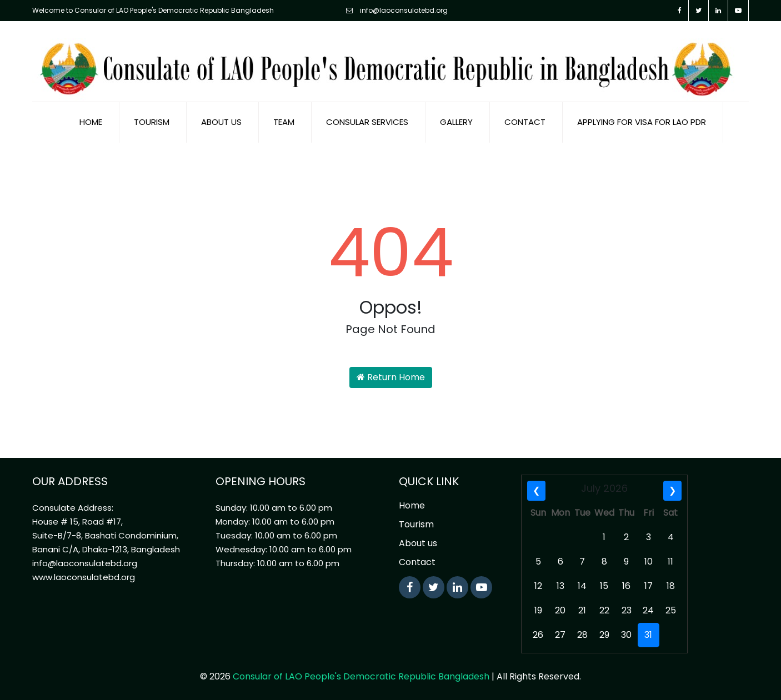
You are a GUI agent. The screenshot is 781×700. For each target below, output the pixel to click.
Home (91, 122)
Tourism (152, 122)
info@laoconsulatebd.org (397, 10)
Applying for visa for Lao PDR (642, 122)
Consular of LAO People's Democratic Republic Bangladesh (361, 676)
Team (284, 122)
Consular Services (367, 122)
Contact (525, 122)
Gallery (456, 122)
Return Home (391, 377)
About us (221, 122)
